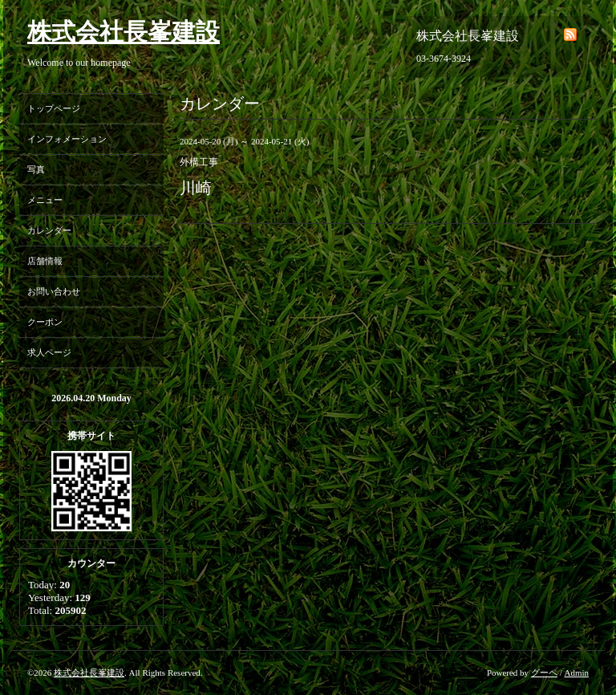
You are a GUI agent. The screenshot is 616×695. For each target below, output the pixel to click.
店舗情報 (45, 261)
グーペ (544, 673)
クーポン (45, 322)
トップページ (54, 108)
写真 (36, 169)
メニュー (45, 200)
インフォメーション (67, 139)
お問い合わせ (54, 291)
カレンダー (49, 230)
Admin (576, 673)
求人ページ (49, 352)
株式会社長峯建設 (124, 32)
